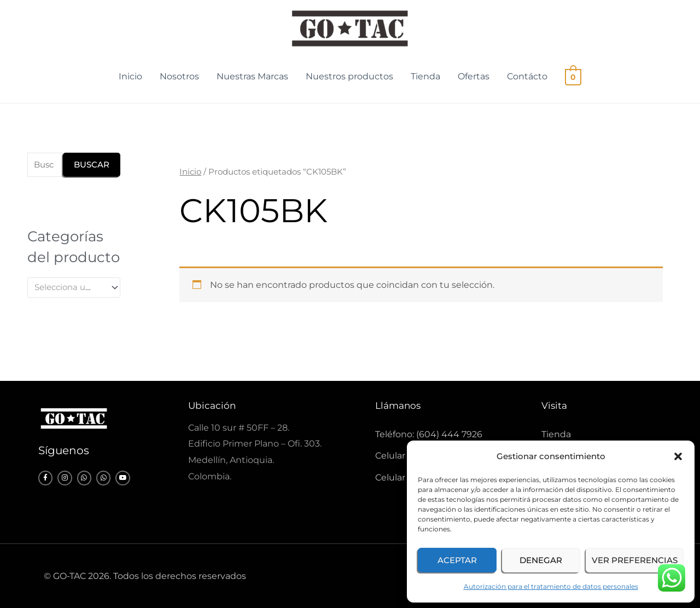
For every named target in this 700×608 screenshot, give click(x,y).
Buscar (92, 164)
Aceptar (457, 560)
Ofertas (474, 76)
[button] (678, 456)
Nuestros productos (350, 76)
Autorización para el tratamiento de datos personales (551, 586)
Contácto (528, 76)
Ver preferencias (635, 560)
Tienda (426, 76)
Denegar (541, 560)
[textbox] (69, 287)
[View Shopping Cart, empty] (573, 76)
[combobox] (74, 288)
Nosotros (180, 76)
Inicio (131, 76)
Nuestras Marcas (253, 76)
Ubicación (212, 406)
